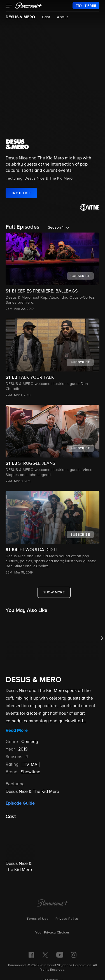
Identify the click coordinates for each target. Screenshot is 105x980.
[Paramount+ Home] (53, 904)
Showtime (31, 772)
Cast (46, 17)
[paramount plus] (29, 6)
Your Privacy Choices (53, 933)
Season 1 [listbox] (56, 227)
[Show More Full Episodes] (54, 592)
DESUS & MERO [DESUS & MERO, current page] (20, 17)
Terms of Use (38, 919)
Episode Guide (20, 803)
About (62, 17)
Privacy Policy (67, 919)
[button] (9, 6)
